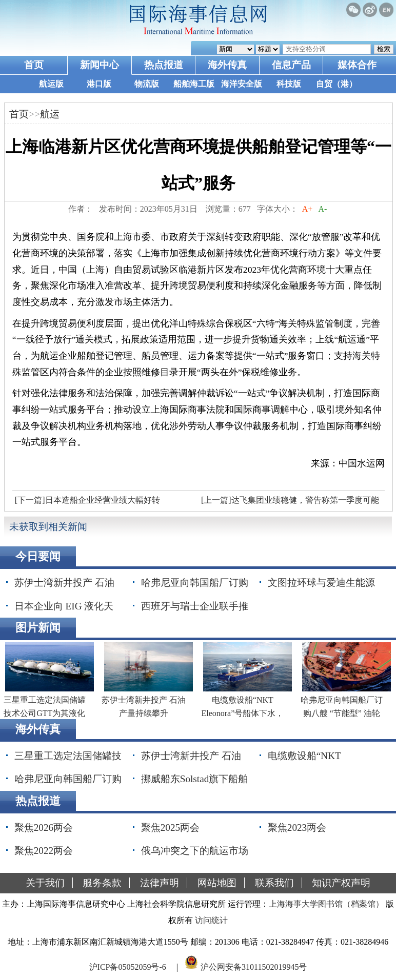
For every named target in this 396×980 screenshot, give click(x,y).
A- (323, 209)
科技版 (289, 84)
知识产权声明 (341, 883)
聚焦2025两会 (170, 828)
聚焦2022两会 (44, 851)
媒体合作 (357, 65)
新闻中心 (100, 65)
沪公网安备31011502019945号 (254, 966)
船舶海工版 (194, 84)
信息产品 (291, 65)
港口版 (99, 84)
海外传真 (227, 65)
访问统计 (211, 920)
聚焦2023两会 (297, 828)
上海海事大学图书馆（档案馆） (326, 904)
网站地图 (217, 883)
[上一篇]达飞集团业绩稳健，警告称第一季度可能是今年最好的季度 (289, 503)
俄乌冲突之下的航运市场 (195, 851)
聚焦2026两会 (44, 828)
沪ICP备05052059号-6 (128, 966)
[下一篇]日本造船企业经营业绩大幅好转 (87, 500)
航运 (50, 114)
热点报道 (164, 65)
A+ (308, 209)
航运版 (51, 84)
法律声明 (160, 883)
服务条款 (102, 883)
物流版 (147, 84)
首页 (34, 65)
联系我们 (274, 883)
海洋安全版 (242, 84)
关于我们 (45, 883)
